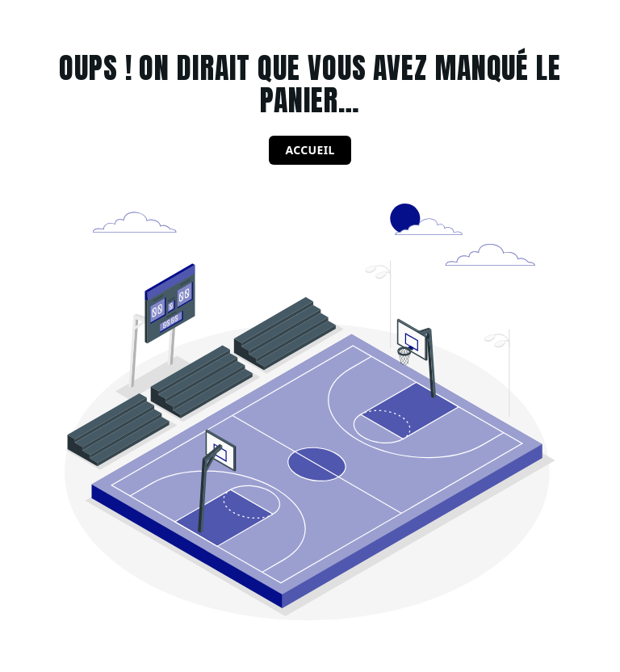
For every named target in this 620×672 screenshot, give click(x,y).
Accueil (310, 150)
